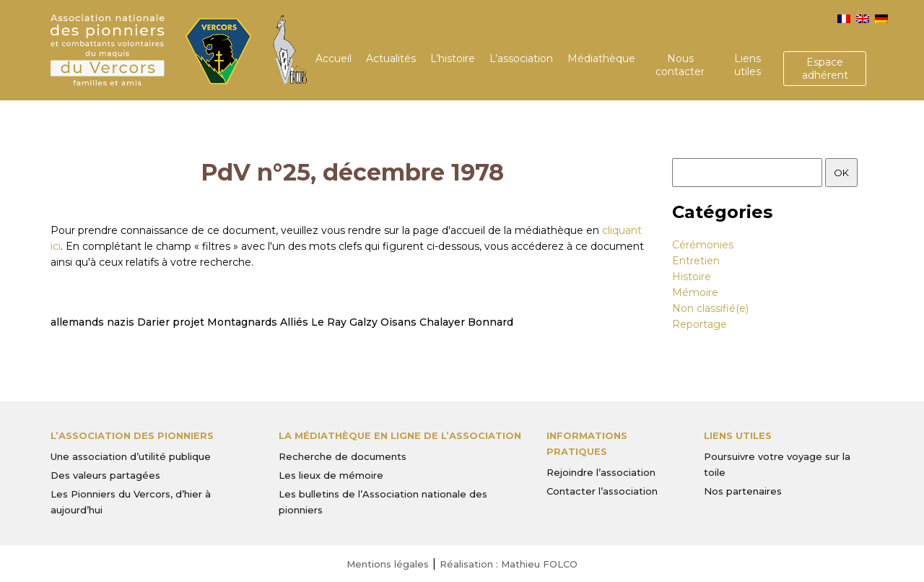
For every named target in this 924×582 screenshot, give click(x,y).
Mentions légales (388, 564)
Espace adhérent (825, 69)
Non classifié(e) (710, 308)
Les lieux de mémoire (331, 475)
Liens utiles (748, 65)
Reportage (699, 324)
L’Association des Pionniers (132, 435)
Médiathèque (601, 58)
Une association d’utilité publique (131, 456)
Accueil (334, 58)
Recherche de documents (343, 456)
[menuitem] (844, 19)
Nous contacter (680, 65)
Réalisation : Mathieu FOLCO (509, 564)
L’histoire (453, 58)
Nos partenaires (743, 491)
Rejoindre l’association (601, 472)
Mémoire (695, 292)
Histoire (692, 277)
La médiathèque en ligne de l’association (400, 435)
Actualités (391, 58)
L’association (521, 58)
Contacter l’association (602, 491)
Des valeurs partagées (105, 475)
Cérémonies (703, 245)
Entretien (696, 261)
